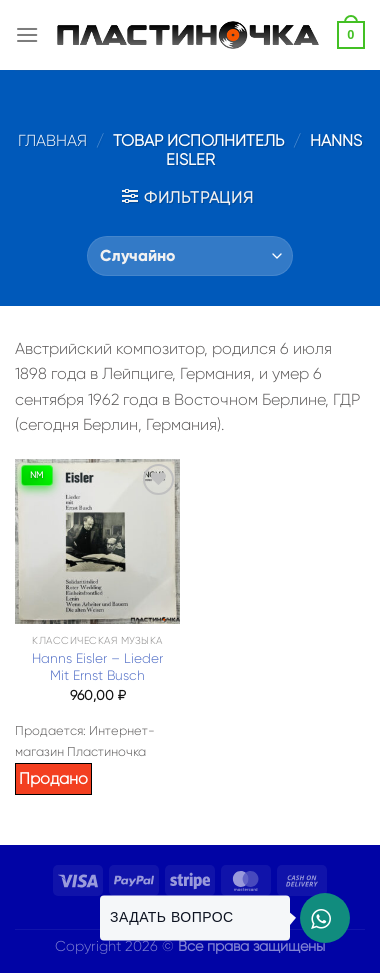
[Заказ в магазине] (189, 256)
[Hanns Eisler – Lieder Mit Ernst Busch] (97, 541)
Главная (52, 140)
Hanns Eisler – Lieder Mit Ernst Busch (97, 667)
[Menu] (27, 34)
